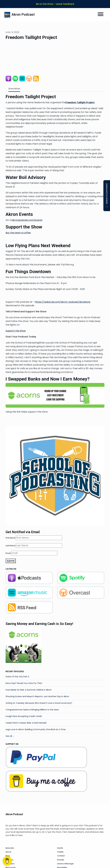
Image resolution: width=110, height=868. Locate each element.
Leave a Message (65, 864)
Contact (61, 856)
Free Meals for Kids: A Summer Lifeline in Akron (29, 690)
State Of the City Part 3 (17, 677)
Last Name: (11, 546)
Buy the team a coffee (18, 233)
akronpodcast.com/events (27, 220)
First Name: (11, 538)
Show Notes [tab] (14, 89)
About (8, 852)
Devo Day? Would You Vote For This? (24, 683)
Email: (8, 553)
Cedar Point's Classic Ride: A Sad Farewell (26, 723)
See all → (10, 736)
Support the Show (16, 331)
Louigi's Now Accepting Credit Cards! (24, 716)
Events (60, 848)
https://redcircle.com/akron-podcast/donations (63, 302)
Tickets (60, 852)
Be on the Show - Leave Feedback (55, 4)
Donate (61, 860)
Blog (8, 856)
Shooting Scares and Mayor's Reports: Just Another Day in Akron (37, 696)
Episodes (10, 848)
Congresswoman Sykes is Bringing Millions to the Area (32, 710)
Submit (11, 561)
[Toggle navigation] (101, 15)
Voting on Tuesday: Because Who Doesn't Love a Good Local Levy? (39, 703)
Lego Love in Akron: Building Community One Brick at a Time (36, 729)
